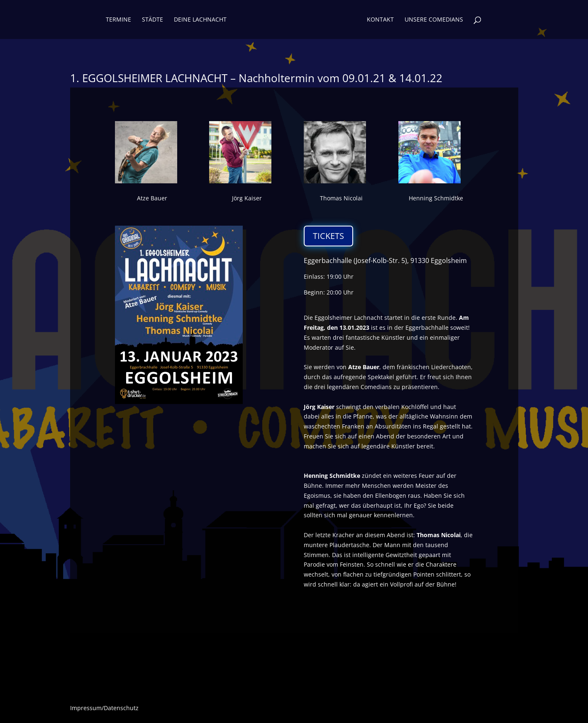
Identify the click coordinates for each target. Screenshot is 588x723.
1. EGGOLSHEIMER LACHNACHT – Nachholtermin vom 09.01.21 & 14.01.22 (256, 78)
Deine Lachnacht (200, 20)
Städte (152, 20)
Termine (118, 20)
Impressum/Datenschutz (104, 708)
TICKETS (328, 236)
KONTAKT (380, 20)
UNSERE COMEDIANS (434, 20)
